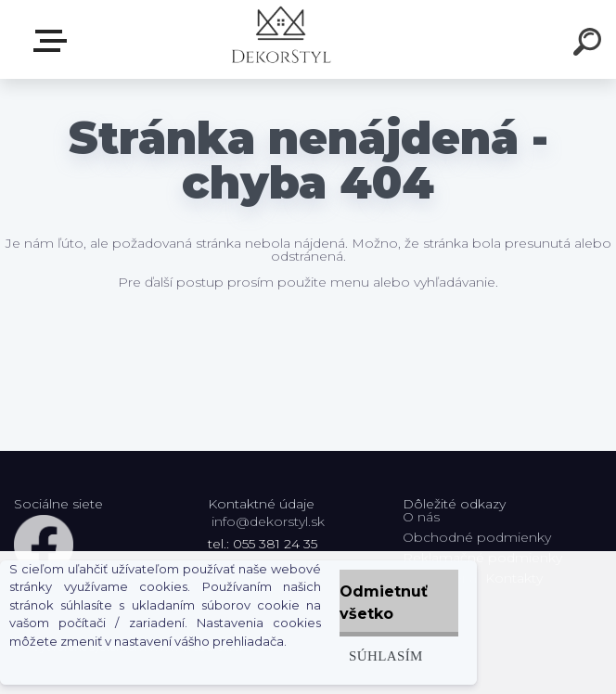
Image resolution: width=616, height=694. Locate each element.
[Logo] (281, 39)
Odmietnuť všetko (384, 603)
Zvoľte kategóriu (54, 41)
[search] (590, 45)
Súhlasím (386, 655)
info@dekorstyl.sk (268, 521)
